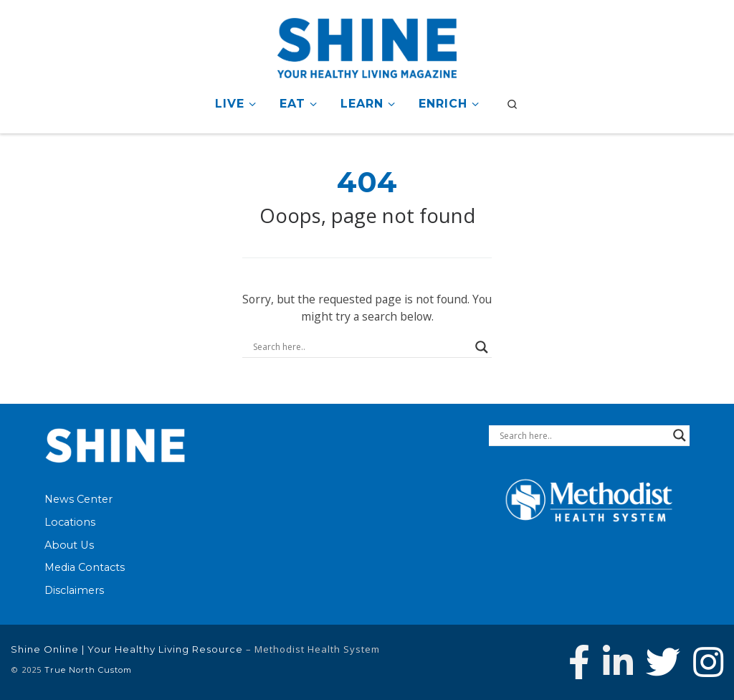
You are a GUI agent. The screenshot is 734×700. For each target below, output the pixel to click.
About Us (69, 545)
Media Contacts (85, 567)
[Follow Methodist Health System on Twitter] (663, 662)
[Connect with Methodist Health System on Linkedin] (618, 662)
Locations (70, 522)
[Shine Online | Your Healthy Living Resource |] (367, 46)
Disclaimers (74, 590)
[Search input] (361, 347)
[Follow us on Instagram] (708, 662)
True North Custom (88, 670)
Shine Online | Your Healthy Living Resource (127, 649)
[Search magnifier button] (482, 347)
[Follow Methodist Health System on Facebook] (579, 662)
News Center (78, 499)
